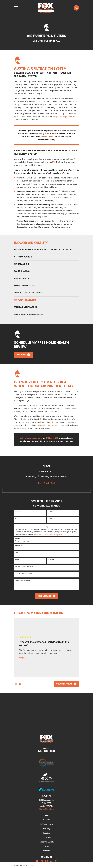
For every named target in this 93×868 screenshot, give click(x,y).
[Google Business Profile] (51, 861)
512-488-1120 (46, 751)
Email (46, 483)
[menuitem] (47, 250)
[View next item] (20, 684)
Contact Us (47, 851)
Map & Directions (46, 809)
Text (40, 483)
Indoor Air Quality (46, 842)
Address (18, 539)
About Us (46, 820)
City (16, 553)
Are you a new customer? (24, 566)
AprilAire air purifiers (64, 117)
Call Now (23, 355)
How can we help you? (23, 580)
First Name (19, 512)
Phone (17, 519)
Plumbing (47, 837)
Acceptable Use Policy (41, 535)
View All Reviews (66, 684)
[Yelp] (42, 861)
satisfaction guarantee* (47, 425)
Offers (46, 846)
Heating (46, 829)
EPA (54, 162)
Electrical (46, 833)
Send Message (47, 596)
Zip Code (51, 559)
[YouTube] (37, 861)
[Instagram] (56, 861)
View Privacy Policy (56, 535)
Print (53, 483)
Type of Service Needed (23, 573)
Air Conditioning (47, 824)
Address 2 (18, 546)
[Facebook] (46, 861)
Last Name (52, 512)
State (17, 559)
